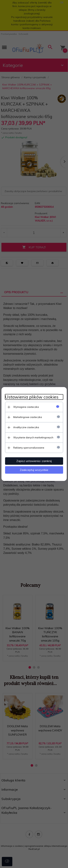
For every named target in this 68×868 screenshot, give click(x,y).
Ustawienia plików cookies (32, 397)
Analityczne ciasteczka (26, 427)
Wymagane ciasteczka (26, 407)
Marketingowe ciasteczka (28, 417)
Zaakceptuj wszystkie (34, 470)
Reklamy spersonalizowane (29, 448)
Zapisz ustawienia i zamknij (34, 461)
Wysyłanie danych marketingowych (33, 437)
